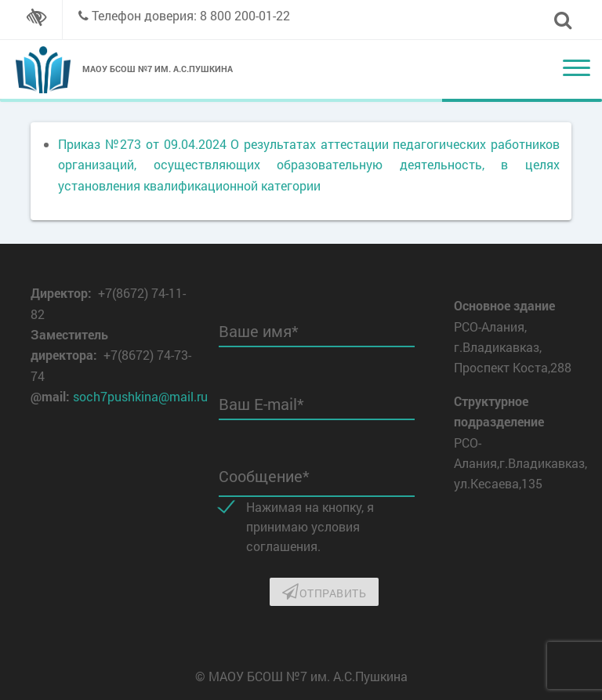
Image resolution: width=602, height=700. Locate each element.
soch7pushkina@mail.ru (140, 396)
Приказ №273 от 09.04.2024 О (149, 144)
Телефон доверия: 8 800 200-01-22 (191, 15)
